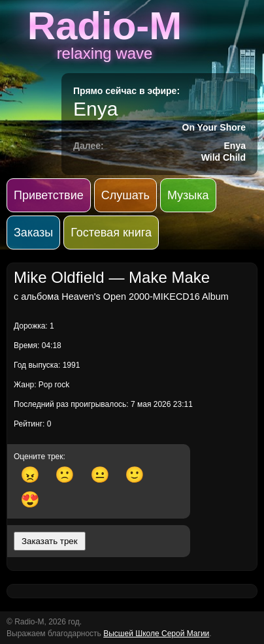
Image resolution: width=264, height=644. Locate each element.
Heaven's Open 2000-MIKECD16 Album (145, 297)
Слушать (125, 195)
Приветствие (49, 195)
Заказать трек (50, 541)
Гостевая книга (111, 233)
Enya (95, 109)
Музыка (188, 195)
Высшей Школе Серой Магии (156, 634)
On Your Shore (214, 127)
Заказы (33, 233)
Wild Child (223, 157)
